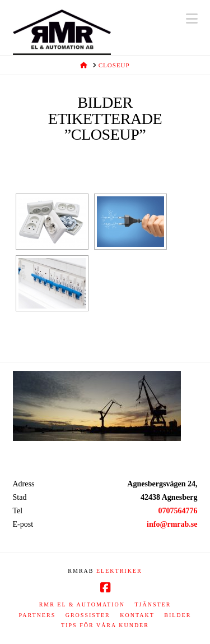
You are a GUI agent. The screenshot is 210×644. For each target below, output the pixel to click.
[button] (192, 19)
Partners (38, 615)
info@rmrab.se (172, 524)
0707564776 (178, 511)
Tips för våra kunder (105, 625)
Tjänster (153, 604)
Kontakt (137, 615)
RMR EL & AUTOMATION (82, 604)
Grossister (88, 615)
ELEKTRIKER (119, 571)
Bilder (178, 615)
